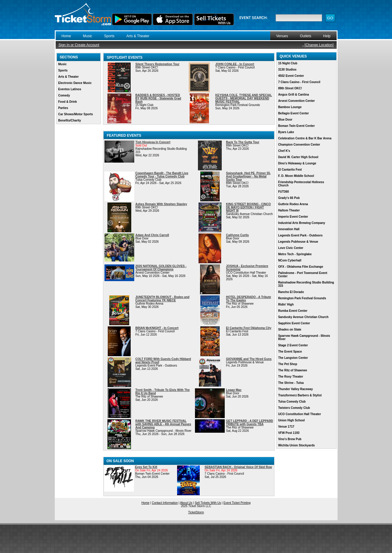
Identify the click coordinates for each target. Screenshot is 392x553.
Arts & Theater (138, 36)
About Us (186, 503)
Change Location (319, 45)
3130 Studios (287, 70)
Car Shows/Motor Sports (76, 114)
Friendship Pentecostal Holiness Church (301, 184)
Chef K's (284, 151)
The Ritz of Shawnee (292, 370)
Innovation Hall (289, 229)
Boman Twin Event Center (296, 126)
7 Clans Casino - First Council (299, 82)
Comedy (64, 95)
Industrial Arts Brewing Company (302, 223)
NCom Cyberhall (290, 260)
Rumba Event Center (293, 311)
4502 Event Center (291, 76)
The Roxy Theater (291, 377)
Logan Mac (234, 390)
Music (88, 36)
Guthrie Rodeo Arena (293, 204)
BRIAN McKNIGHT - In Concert (157, 328)
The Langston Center (293, 358)
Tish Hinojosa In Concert (153, 142)
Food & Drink (68, 102)
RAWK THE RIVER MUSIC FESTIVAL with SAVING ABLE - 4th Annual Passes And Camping (163, 424)
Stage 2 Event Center (293, 345)
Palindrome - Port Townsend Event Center (303, 275)
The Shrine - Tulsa (291, 383)
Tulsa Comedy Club (292, 402)
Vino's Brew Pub (290, 439)
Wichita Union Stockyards (296, 445)
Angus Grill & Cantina (293, 95)
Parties (63, 108)
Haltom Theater (289, 210)
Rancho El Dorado (291, 292)
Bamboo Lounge (290, 107)
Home (66, 36)
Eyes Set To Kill (146, 467)
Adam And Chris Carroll (152, 235)
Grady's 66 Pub (289, 198)
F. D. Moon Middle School (296, 176)
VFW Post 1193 (289, 433)
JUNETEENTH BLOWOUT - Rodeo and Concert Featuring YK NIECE (163, 299)
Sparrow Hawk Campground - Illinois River (304, 337)
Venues (282, 36)
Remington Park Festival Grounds (302, 298)
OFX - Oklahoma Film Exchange (300, 267)
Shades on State (290, 330)
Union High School (291, 420)
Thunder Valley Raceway (295, 389)
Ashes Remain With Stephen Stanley (161, 204)
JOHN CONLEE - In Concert (235, 64)
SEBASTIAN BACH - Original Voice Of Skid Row (238, 467)
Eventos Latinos (70, 89)
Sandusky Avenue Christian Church (303, 317)
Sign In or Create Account (79, 45)
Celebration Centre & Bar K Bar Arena (305, 138)
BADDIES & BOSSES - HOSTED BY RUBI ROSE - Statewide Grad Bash (158, 98)
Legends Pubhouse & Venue (298, 242)
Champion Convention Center (299, 145)
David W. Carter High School (298, 157)
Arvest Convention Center (296, 101)
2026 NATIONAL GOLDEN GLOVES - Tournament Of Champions (161, 268)
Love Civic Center (291, 248)
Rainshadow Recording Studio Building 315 (306, 284)
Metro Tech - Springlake (295, 254)
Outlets (306, 36)
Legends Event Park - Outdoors (300, 235)
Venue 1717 (286, 427)
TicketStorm (196, 512)
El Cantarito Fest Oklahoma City (249, 328)
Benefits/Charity (70, 120)
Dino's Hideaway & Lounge (297, 163)
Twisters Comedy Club (294, 408)
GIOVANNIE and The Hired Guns (249, 359)
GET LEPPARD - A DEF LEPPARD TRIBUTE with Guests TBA (249, 423)
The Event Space (290, 352)
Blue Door (285, 120)
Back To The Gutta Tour (243, 142)
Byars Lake (286, 132)
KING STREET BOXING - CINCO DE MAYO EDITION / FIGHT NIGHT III (248, 207)
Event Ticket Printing (237, 503)
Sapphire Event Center (294, 323)
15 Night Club (288, 63)
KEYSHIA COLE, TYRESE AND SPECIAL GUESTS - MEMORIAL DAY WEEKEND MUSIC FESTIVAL (243, 98)
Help (327, 36)
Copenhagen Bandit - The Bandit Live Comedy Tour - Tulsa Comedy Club (162, 175)
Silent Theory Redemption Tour (157, 64)
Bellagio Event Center (293, 113)
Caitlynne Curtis (237, 235)
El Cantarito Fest (290, 170)
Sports (109, 36)
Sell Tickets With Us (208, 503)
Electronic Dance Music (75, 83)
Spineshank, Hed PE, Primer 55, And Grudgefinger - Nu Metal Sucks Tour (248, 176)
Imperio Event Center (293, 217)
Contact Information (165, 503)
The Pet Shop (288, 364)
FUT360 (283, 192)
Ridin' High (286, 304)
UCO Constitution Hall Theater (299, 414)
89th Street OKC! (290, 88)
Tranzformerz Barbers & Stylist (300, 395)
